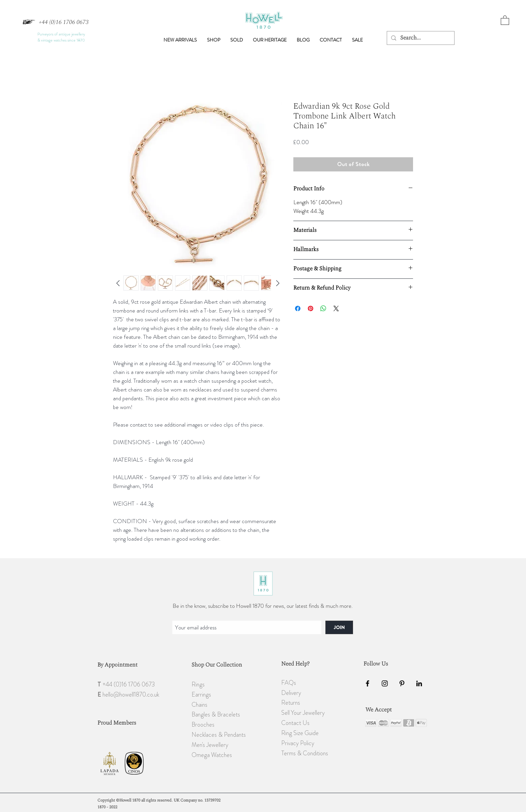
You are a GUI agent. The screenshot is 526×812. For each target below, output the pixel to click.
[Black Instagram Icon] (385, 683)
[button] (214, 40)
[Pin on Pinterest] (311, 308)
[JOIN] (339, 627)
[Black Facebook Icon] (368, 683)
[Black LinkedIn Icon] (419, 683)
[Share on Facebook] (298, 308)
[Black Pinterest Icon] (402, 683)
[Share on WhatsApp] (323, 308)
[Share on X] (336, 308)
